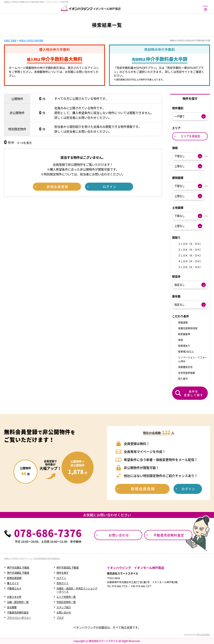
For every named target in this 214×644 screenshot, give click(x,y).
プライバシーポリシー (19, 618)
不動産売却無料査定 (18, 612)
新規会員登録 (14, 578)
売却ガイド (63, 583)
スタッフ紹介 (64, 607)
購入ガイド (13, 583)
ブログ (60, 618)
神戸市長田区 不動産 (68, 568)
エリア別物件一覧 (66, 597)
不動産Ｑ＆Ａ (14, 588)
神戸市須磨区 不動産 (18, 573)
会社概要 (12, 607)
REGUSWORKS (203, 634)
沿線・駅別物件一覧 (18, 602)
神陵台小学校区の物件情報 (31, 40)
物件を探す (63, 573)
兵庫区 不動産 (10, 40)
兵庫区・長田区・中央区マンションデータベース (77, 590)
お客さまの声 (14, 597)
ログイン (61, 578)
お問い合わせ (64, 612)
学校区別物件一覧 (66, 602)
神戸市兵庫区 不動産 (18, 568)
